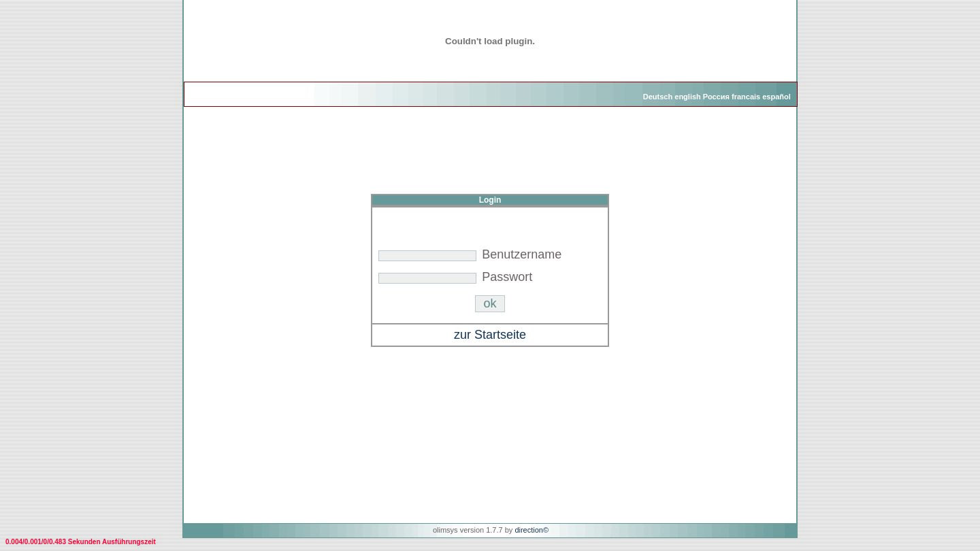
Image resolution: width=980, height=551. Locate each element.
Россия (716, 97)
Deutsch (658, 97)
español (777, 97)
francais (746, 97)
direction (529, 530)
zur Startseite (490, 335)
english (688, 97)
